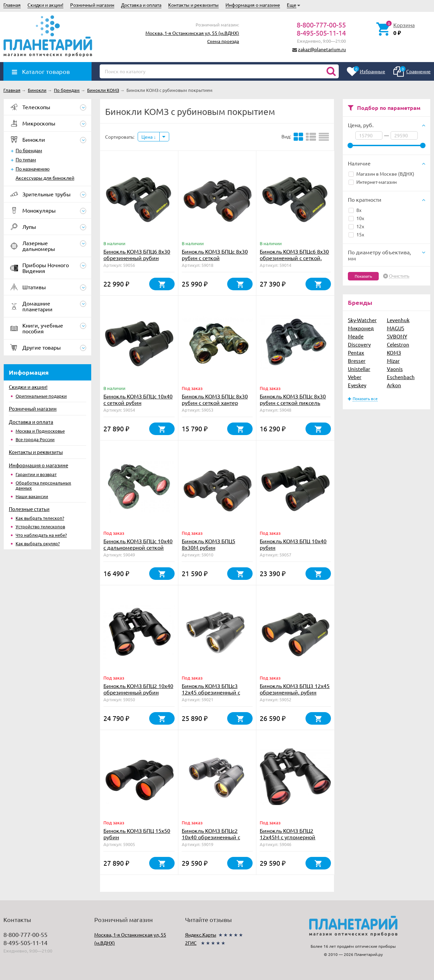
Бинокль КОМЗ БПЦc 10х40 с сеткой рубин (138, 399)
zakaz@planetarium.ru (322, 49)
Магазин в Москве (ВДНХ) (381, 174)
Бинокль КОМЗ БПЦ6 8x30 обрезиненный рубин (137, 254)
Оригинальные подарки (41, 396)
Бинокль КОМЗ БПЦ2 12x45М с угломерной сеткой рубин (288, 837)
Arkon (394, 385)
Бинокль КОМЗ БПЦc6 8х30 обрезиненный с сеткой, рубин (294, 258)
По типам (26, 159)
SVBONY (397, 336)
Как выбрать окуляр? (38, 543)
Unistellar (359, 369)
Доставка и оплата (141, 5)
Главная (12, 5)
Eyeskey (357, 385)
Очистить (399, 276)
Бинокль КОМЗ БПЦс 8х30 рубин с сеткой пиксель (293, 399)
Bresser (357, 361)
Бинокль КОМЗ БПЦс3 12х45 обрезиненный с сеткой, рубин (211, 692)
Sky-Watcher (362, 320)
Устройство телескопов (40, 526)
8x (355, 210)
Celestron (398, 344)
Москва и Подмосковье (40, 431)
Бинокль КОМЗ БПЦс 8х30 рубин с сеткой (215, 254)
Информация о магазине (253, 5)
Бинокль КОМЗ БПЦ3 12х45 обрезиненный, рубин (295, 689)
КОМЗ (394, 352)
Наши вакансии (32, 496)
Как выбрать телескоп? (40, 518)
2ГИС (191, 943)
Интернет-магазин (373, 182)
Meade (356, 336)
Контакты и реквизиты (193, 5)
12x (356, 226)
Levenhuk (398, 320)
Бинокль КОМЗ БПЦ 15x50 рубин (137, 834)
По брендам (29, 150)
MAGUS (396, 328)
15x (356, 234)
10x (356, 218)
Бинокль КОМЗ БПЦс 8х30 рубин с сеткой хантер (215, 399)
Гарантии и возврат (36, 474)
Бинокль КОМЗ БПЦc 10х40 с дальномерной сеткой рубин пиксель (138, 547)
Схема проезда (223, 41)
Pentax (356, 352)
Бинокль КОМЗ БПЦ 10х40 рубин (293, 544)
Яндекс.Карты (201, 935)
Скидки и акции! (45, 5)
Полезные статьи (29, 509)
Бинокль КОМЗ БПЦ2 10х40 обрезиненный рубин (138, 689)
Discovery (359, 344)
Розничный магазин (92, 5)
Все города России (35, 439)
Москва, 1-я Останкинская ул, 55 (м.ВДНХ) (192, 33)
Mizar (393, 361)
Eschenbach (401, 377)
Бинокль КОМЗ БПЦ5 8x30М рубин (209, 544)
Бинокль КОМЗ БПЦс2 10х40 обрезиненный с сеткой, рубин (211, 837)
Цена (149, 137)
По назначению (33, 169)
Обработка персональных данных (43, 485)
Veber (355, 377)
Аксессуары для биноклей (45, 178)
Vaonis (395, 369)
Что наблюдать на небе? (41, 535)
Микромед (361, 328)
